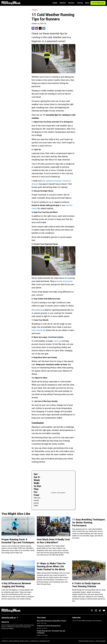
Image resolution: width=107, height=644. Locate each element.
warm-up (57, 341)
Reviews (71, 3)
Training (80, 3)
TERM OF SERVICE (14, 641)
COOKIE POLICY (34, 641)
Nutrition (63, 3)
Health (55, 3)
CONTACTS (5, 641)
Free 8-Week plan (98, 3)
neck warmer (37, 330)
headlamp (38, 310)
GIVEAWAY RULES (45, 641)
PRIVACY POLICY (24, 641)
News (87, 3)
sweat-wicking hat (65, 281)
